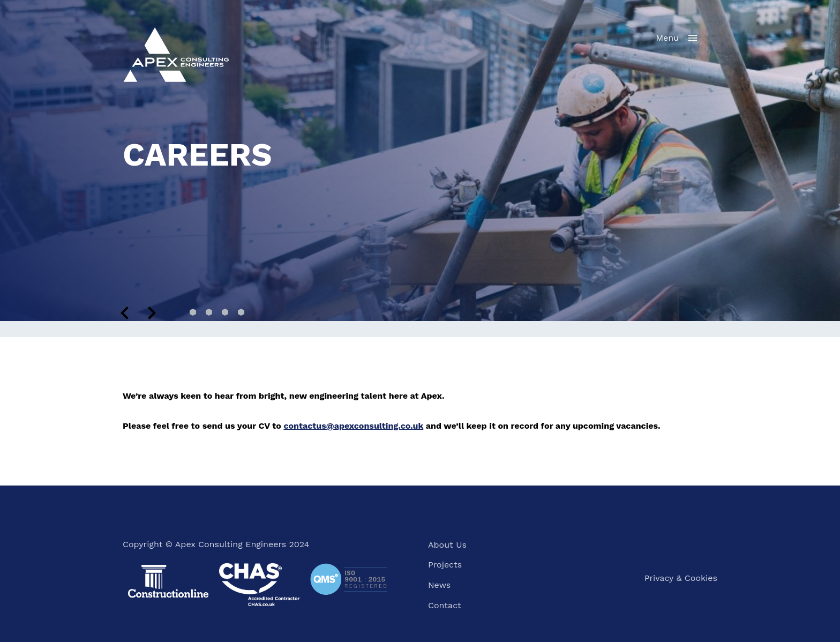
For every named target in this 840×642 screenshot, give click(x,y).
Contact (445, 605)
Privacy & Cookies (681, 578)
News (439, 585)
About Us (447, 545)
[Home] (176, 54)
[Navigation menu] (677, 38)
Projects (445, 565)
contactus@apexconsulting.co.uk (353, 426)
